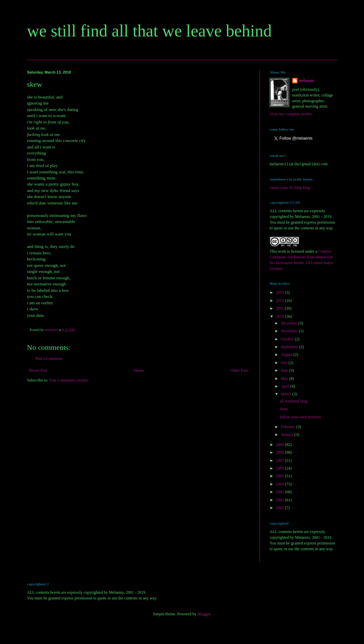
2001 (281, 508)
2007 (281, 460)
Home (139, 370)
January (287, 435)
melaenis (307, 81)
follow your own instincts (300, 417)
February (289, 427)
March (286, 394)
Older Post (239, 370)
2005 (281, 476)
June (285, 370)
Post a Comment (49, 359)
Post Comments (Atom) (68, 380)
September (290, 347)
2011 (281, 308)
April (285, 386)
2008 (281, 452)
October (288, 339)
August (287, 355)
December (290, 323)
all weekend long (294, 401)
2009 (281, 445)
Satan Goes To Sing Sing (290, 188)
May (285, 379)
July (285, 363)
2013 (281, 292)
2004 (281, 484)
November (290, 331)
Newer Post (38, 370)
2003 (281, 492)
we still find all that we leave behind (149, 31)
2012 (281, 301)
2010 (281, 316)
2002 (281, 500)
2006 (281, 468)
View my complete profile (291, 114)
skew (284, 409)
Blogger (204, 614)
